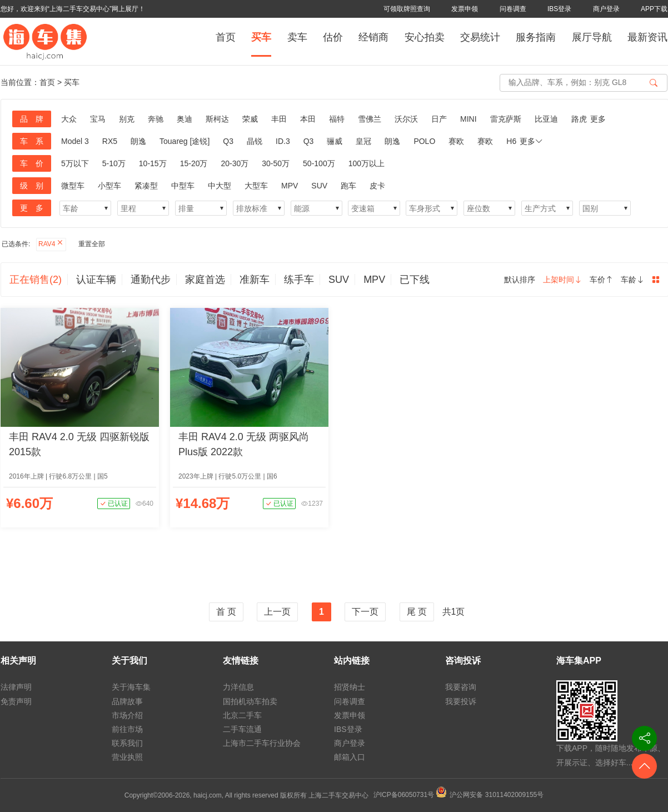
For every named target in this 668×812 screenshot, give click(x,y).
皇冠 (363, 141)
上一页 (277, 612)
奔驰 (156, 119)
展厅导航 (592, 37)
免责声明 (16, 701)
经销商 (373, 37)
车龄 (632, 280)
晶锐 (255, 141)
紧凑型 (146, 186)
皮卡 (377, 186)
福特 (337, 119)
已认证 (114, 504)
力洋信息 (238, 687)
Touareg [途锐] (185, 141)
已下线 (415, 280)
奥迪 (185, 119)
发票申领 (465, 9)
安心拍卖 (425, 37)
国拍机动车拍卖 (250, 701)
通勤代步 (151, 280)
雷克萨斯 (506, 119)
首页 (226, 37)
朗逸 (138, 141)
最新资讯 (647, 37)
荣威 (250, 119)
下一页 (365, 612)
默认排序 (520, 280)
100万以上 (367, 163)
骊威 (335, 141)
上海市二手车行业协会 (262, 743)
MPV (290, 186)
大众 (69, 119)
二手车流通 (242, 729)
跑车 (348, 186)
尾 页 (417, 612)
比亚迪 (546, 119)
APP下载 (654, 9)
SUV (319, 186)
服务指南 (536, 37)
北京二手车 (242, 715)
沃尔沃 (406, 119)
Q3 (228, 141)
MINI (468, 119)
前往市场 (127, 729)
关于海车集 (131, 687)
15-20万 (194, 163)
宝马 (98, 119)
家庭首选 (205, 280)
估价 (333, 37)
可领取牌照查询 (407, 9)
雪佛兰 (370, 119)
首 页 (226, 612)
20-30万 (235, 163)
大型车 (256, 186)
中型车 (183, 186)
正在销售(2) (36, 280)
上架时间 (562, 280)
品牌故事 (127, 701)
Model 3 (75, 141)
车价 (601, 280)
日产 (439, 119)
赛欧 (456, 141)
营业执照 (127, 757)
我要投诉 (461, 701)
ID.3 (283, 141)
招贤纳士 (350, 687)
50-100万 (319, 163)
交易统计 (480, 37)
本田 (308, 119)
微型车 (73, 186)
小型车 (109, 186)
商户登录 (606, 9)
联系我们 (127, 743)
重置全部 (92, 244)
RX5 (110, 141)
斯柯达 (217, 119)
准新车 (255, 280)
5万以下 (75, 163)
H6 (511, 141)
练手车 (299, 280)
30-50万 (276, 163)
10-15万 (153, 163)
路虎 (579, 119)
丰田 (279, 119)
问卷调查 (513, 9)
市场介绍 (127, 715)
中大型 (220, 186)
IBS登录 (559, 9)
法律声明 (16, 687)
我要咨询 (461, 687)
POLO (424, 141)
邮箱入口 (350, 757)
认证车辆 (96, 280)
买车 (261, 37)
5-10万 (114, 163)
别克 (127, 119)
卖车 (297, 37)
